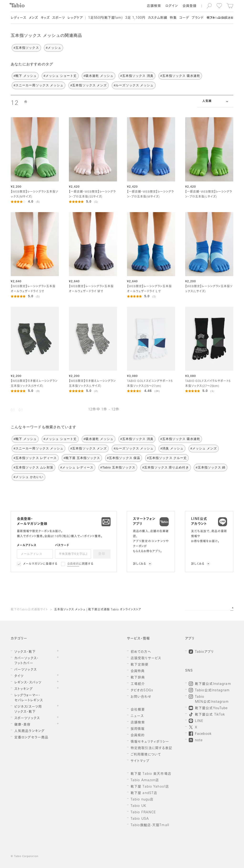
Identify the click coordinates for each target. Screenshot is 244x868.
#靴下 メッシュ (25, 76)
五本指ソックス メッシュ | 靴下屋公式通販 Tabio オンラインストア (98, 610)
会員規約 (73, 564)
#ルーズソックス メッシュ (134, 85)
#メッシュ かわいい (28, 477)
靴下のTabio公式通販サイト (29, 610)
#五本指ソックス (26, 48)
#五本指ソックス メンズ (89, 85)
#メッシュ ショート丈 (60, 76)
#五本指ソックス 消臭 (137, 76)
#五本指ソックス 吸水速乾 (180, 76)
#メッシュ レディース (77, 467)
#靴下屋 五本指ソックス (82, 458)
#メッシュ (53, 48)
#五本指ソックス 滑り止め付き (165, 467)
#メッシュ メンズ (204, 448)
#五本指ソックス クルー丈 (167, 458)
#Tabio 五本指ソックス (118, 467)
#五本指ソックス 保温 (124, 458)
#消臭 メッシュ (172, 448)
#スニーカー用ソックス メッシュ (38, 85)
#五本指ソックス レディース (35, 458)
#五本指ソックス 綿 (211, 467)
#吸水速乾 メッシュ (99, 76)
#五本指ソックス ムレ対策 (33, 467)
